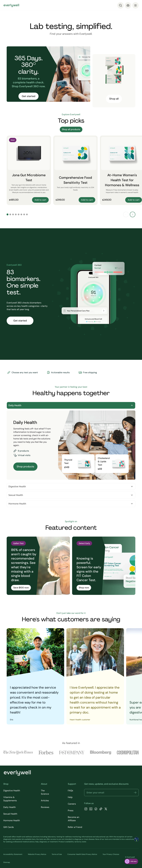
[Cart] (128, 5)
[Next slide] (133, 214)
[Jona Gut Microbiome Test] (29, 170)
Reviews (45, 807)
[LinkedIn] (91, 809)
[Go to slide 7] (24, 214)
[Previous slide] (126, 214)
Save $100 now (21, 588)
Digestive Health (71, 486)
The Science (45, 792)
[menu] (135, 5)
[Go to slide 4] (16, 214)
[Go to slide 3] (13, 214)
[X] (106, 809)
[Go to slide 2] (10, 214)
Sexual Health (71, 495)
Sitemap (7, 862)
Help (70, 797)
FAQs (70, 791)
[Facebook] (96, 809)
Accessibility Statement (13, 854)
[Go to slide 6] (21, 214)
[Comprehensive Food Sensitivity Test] (75, 170)
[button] (135, 793)
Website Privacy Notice (37, 854)
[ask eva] (131, 861)
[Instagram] (86, 809)
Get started (28, 96)
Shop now (84, 588)
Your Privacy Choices (111, 854)
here (34, 839)
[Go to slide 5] (19, 214)
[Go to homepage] (11, 5)
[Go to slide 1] (7, 214)
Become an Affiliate (73, 819)
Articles (45, 801)
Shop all (114, 99)
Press (71, 810)
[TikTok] (101, 809)
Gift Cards (9, 827)
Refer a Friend (75, 827)
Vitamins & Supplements (10, 799)
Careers (72, 804)
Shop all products (71, 129)
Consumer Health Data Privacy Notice (82, 854)
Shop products (25, 467)
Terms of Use (57, 854)
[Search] (121, 5)
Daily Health (71, 405)
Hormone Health (71, 504)
